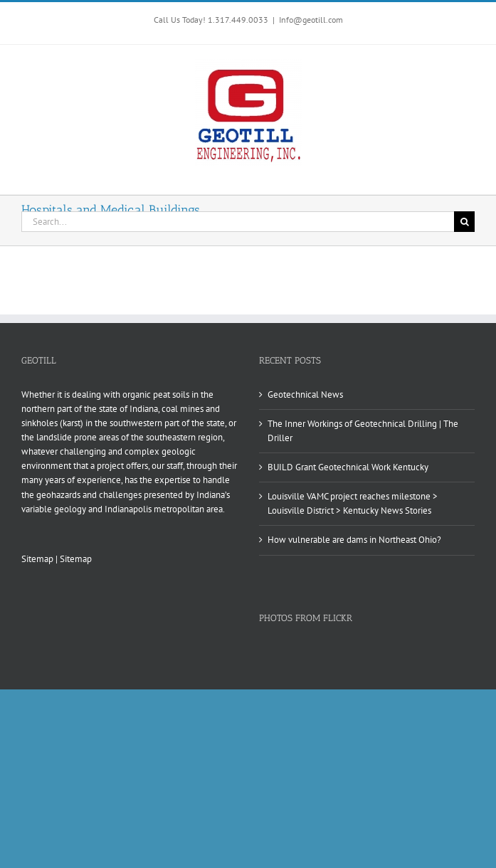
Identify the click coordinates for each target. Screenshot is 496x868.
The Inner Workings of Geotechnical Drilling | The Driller (363, 431)
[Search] (464, 222)
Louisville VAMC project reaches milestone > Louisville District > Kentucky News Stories (353, 503)
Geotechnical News (305, 395)
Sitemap (37, 559)
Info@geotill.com (311, 20)
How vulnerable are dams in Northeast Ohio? (354, 540)
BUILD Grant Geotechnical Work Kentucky (348, 467)
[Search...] (238, 222)
